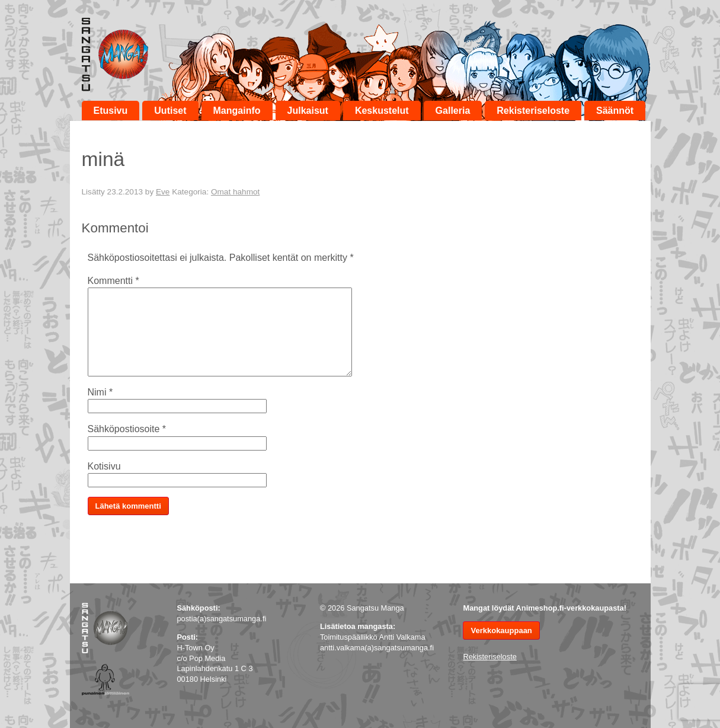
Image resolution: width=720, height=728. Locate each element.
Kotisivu (104, 466)
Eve (163, 192)
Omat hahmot (235, 192)
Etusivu (111, 111)
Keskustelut (382, 111)
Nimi (100, 392)
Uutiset (170, 111)
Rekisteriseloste (533, 111)
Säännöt (615, 111)
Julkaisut (308, 111)
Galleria (453, 111)
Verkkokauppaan (501, 630)
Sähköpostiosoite (127, 429)
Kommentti (113, 281)
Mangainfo (237, 111)
